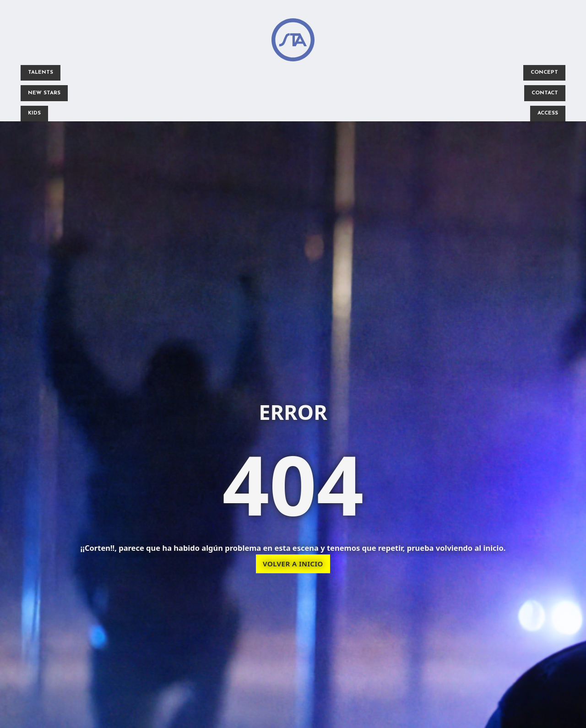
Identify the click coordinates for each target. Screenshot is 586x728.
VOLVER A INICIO (293, 565)
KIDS (36, 115)
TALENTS (42, 73)
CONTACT (543, 94)
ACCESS (546, 115)
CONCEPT (542, 73)
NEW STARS (46, 94)
